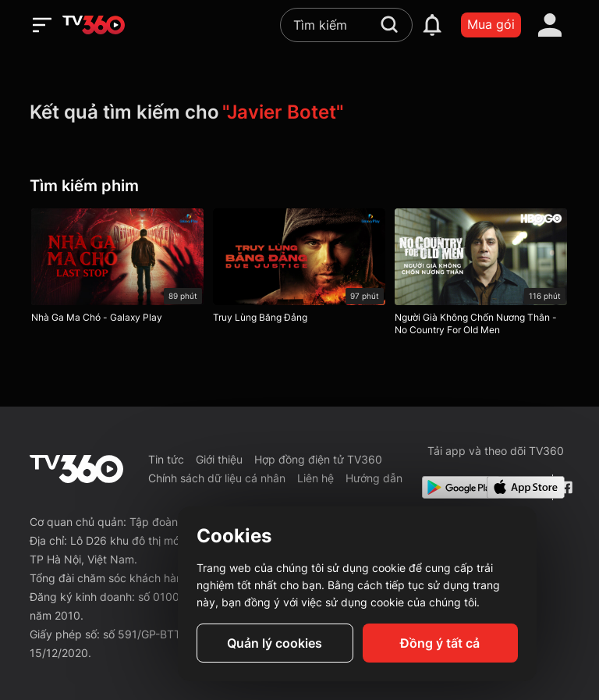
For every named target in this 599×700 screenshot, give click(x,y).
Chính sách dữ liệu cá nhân (217, 478)
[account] (550, 25)
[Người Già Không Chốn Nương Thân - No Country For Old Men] (481, 275)
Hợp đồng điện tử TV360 (318, 459)
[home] (94, 25)
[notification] (432, 25)
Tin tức (166, 459)
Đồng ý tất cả (440, 643)
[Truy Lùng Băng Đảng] (299, 269)
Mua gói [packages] (491, 24)
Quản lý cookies (275, 643)
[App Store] (516, 487)
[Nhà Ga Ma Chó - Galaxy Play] (117, 269)
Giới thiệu (219, 459)
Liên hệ (315, 478)
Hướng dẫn (374, 478)
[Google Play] (452, 487)
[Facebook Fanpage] (564, 487)
